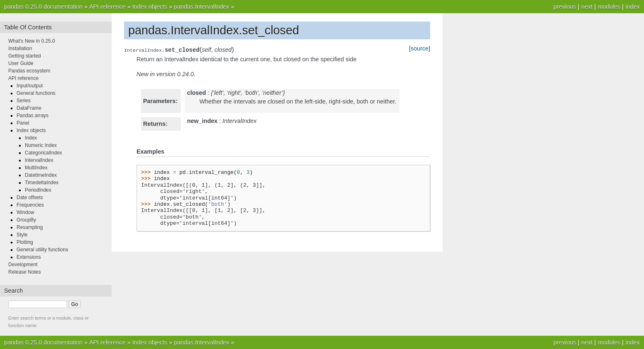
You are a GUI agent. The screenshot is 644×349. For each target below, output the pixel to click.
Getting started (25, 56)
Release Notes (25, 272)
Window (25, 212)
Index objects (150, 7)
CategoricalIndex (43, 153)
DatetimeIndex (41, 175)
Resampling (30, 227)
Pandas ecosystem (29, 71)
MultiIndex (36, 168)
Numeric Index (41, 145)
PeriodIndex (38, 190)
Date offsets (30, 197)
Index (31, 138)
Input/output (30, 86)
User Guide (21, 63)
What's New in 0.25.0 (32, 41)
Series (24, 101)
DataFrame (29, 108)
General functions (36, 93)
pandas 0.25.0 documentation (43, 7)
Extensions (29, 257)
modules (609, 7)
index (633, 7)
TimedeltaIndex (42, 183)
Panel (23, 123)
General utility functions (42, 250)
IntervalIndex (39, 160)
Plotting (25, 242)
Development (23, 265)
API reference (108, 7)
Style (22, 235)
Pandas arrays (32, 116)
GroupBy (26, 220)
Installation (20, 48)
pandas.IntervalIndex (201, 7)
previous (565, 7)
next (587, 7)
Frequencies (30, 205)
